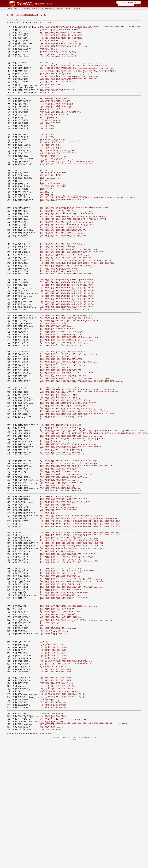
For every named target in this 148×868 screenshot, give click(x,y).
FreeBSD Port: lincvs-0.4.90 (52, 103)
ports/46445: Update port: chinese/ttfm (56, 702)
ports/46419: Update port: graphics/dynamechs (59, 650)
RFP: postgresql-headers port (52, 735)
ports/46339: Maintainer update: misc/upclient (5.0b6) (63, 509)
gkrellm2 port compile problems (53, 160)
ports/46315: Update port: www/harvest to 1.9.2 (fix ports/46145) (67, 435)
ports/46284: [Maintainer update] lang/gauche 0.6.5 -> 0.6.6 (65, 370)
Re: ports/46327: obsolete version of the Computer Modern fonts (67, 477)
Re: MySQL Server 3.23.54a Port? (54, 181)
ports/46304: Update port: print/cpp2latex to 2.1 (61, 412)
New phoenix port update (50, 203)
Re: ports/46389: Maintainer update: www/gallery (61, 572)
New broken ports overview (51, 197)
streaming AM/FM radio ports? (52, 739)
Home (10, 9)
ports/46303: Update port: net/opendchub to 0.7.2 (61, 403)
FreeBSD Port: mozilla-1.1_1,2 (53, 105)
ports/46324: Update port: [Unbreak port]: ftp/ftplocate (64, 466)
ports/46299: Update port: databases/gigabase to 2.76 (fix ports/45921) (70, 394)
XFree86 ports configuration (52, 837)
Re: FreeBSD (46, 99)
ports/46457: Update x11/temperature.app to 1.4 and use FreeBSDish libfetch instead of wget (78, 728)
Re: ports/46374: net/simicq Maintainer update (60, 552)
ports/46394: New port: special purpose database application (65, 587)
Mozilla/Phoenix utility (50, 177)
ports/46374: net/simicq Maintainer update (58, 550)
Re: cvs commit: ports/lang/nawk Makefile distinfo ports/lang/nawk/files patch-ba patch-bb (78, 77)
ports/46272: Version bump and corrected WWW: (59, 312)
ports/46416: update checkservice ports (56, 644)
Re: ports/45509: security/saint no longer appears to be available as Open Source (74, 240)
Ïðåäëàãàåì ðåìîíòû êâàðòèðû (52, 854)
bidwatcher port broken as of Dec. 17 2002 (58, 56)
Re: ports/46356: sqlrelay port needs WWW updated (61, 526)
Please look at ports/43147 (51, 212)
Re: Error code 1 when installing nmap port (59, 92)
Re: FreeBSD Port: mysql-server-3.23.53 (57, 117)
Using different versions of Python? (55, 800)
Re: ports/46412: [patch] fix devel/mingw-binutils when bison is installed (72, 635)
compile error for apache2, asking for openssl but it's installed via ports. (72, 71)
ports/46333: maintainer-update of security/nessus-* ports (64, 485)
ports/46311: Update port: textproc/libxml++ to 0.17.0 (63, 427)
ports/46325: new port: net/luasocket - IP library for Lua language (68, 470)
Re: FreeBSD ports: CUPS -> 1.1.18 (54, 130)
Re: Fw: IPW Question (49, 134)
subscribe (44, 752)
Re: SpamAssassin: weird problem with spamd (58, 737)
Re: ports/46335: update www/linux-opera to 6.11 (61, 496)
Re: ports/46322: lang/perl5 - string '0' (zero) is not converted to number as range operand (80, 457)
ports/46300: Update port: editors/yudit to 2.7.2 (61, 396)
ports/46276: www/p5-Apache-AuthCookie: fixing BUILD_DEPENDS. (66, 318)
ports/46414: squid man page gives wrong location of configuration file (70, 641)
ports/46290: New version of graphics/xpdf (58, 383)
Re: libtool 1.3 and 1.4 (50, 164)
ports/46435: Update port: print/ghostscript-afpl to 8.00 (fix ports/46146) (72, 689)
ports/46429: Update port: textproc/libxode (58, 674)
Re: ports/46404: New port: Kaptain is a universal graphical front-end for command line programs (81, 609)
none (42, 204)
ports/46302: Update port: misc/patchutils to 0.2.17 (62, 400)
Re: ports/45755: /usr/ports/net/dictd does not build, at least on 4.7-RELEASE (73, 251)
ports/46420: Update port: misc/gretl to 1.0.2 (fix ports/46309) (67, 652)
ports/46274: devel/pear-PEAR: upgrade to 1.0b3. (60, 316)
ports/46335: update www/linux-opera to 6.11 (58, 489)
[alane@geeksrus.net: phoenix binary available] (60, 30)
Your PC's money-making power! (53, 846)
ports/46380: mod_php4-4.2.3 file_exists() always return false (66, 555)
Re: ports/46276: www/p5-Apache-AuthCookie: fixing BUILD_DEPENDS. (68, 325)
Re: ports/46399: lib (50, 600)
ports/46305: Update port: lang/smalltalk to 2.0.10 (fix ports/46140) (69, 414)
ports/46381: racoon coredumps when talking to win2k (62, 557)
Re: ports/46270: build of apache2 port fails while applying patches (69, 310)
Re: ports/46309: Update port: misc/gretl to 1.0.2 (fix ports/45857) (69, 423)
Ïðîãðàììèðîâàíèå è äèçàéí (51, 856)
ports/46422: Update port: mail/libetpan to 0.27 (60, 655)
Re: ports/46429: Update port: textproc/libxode (61, 676)
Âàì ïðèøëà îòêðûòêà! (49, 852)
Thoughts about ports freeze (52, 755)
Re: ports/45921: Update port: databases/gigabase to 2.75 (64, 262)
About (16, 9)
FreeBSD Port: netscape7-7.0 (52, 125)
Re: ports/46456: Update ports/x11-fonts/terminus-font (63, 726)
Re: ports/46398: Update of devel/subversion (59, 594)
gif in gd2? (45, 142)
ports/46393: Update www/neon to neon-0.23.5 (58, 585)
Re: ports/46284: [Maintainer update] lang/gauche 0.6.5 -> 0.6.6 (68, 372)
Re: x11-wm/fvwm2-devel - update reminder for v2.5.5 (63, 813)
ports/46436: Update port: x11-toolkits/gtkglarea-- (61, 691)
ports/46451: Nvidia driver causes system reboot (60, 717)
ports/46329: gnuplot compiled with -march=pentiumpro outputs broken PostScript (73, 479)
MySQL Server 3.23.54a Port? (52, 179)
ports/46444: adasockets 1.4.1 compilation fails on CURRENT (65, 700)
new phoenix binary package (51, 201)
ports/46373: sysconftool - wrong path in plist (60, 546)
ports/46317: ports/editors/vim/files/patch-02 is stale (63, 438)
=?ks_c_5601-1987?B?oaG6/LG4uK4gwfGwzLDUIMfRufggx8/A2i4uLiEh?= (66, 28)
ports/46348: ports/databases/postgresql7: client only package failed (69, 514)
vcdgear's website (47, 809)
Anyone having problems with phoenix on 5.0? (58, 45)
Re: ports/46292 (47, 385)
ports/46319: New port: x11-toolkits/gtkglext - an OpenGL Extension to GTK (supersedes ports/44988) (82, 446)
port (42, 219)
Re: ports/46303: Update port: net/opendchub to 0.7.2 (63, 410)
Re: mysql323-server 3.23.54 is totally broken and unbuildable (67, 186)
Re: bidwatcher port (49, 54)
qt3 (42, 733)
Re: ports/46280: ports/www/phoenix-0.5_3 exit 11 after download (68, 329)
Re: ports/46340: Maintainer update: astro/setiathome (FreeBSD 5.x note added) (74, 512)
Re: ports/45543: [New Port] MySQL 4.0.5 (57, 242)
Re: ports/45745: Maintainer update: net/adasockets (61, 249)
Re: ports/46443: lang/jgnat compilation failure (61, 698)
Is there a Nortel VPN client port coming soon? (60, 162)
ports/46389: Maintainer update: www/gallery (58, 570)
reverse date (48, 22)
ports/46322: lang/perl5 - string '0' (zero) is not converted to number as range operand (77, 455)
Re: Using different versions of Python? (58, 802)
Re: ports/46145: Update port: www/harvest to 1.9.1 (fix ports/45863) (69, 290)
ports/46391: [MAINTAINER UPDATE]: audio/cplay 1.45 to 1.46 (65, 583)
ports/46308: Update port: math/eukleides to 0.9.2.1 (62, 420)
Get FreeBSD (25, 9)
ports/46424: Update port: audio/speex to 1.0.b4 (60, 659)
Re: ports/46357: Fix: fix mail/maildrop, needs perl (63, 531)
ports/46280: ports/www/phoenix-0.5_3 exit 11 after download (65, 327)
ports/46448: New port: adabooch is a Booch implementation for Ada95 (69, 711)
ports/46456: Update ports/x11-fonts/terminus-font (61, 724)
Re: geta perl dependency (51, 138)
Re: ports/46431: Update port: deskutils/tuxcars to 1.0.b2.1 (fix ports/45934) (74, 681)
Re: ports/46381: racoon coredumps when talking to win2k (64, 559)
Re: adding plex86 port (50, 43)
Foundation (78, 9)
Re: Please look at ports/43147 (54, 214)
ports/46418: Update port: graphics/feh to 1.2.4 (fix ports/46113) (68, 648)
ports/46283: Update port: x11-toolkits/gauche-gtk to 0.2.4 (65, 361)
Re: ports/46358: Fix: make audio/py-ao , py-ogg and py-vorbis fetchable (71, 540)
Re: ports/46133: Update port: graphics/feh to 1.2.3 (62, 282)
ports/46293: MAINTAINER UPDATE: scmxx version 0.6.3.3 (63, 386)
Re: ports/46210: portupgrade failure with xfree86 (61, 295)
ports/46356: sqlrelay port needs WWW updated (59, 524)
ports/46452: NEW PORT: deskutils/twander (57, 720)
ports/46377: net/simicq (50, 553)
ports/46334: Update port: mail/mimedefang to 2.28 (61, 487)
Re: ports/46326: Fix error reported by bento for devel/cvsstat (67, 474)
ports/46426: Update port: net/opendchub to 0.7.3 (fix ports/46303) (68, 668)
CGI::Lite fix (46, 69)
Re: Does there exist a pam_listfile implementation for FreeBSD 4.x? (69, 86)
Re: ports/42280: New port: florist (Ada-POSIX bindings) (64, 227)
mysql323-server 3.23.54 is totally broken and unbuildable (64, 184)
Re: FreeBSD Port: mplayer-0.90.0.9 (55, 114)
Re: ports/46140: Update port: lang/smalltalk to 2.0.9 (63, 284)
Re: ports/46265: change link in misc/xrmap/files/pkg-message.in (67, 299)
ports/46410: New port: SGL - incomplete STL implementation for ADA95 (69, 631)
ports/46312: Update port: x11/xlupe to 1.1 (58, 429)
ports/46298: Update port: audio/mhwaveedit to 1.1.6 (62, 392)
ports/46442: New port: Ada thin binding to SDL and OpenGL (64, 694)
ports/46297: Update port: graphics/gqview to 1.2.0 (61, 390)
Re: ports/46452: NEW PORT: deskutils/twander (60, 722)
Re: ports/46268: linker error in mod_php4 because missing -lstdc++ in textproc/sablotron (78, 305)
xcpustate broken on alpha (51, 822)
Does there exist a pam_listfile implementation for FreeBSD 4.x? (67, 84)
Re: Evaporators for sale (51, 95)
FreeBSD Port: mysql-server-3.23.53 (55, 115)
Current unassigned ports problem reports (57, 75)
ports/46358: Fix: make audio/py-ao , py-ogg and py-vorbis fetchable (69, 538)
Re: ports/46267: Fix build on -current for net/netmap (63, 301)
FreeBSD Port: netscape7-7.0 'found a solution (60, 127)
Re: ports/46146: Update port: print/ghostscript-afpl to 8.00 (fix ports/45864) (73, 292)
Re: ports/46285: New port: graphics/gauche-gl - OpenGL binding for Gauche (72, 375)
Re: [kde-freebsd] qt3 (49, 32)
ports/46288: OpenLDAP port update (54, 379)
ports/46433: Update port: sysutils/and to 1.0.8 (60, 685)
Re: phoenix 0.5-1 (47, 208)
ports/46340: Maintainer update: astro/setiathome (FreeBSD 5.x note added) (71, 511)
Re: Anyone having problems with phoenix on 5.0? (61, 47)
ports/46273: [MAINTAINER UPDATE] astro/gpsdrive (60, 314)
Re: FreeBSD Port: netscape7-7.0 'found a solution (62, 129)
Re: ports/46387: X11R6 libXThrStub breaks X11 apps (62, 565)
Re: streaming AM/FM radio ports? (55, 741)
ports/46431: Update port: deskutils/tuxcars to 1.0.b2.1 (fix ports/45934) (71, 679)
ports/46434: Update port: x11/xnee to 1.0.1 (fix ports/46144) (66, 687)
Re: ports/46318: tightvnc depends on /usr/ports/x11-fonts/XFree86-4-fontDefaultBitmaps (77, 444)
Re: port (44, 221)
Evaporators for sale (49, 93)
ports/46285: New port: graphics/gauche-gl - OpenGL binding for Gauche (69, 373)
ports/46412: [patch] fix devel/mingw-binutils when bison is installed (69, 633)
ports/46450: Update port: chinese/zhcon (57, 715)
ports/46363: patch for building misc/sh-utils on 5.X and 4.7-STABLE (69, 542)
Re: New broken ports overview (53, 199)
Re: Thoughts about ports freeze (54, 757)
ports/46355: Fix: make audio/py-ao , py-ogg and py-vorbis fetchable (69, 520)
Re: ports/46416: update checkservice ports (59, 646)
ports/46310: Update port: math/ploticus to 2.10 (60, 425)
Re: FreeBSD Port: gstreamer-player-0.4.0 (57, 101)
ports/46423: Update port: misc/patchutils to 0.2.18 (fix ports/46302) (69, 657)
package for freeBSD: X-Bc (51, 206)
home (9, 22)
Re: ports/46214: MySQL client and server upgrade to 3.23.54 (65, 297)
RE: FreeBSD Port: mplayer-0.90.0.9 (55, 112)
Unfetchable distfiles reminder (53, 780)
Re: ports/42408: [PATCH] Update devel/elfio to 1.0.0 (62, 231)
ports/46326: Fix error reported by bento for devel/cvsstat (65, 472)
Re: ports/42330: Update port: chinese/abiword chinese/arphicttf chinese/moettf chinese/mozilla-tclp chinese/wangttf (89, 229)
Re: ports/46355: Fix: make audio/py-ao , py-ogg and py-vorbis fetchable (71, 522)
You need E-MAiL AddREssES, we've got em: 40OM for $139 (63, 845)
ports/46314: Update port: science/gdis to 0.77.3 (61, 433)
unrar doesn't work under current (54, 782)
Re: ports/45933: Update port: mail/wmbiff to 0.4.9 (61, 264)
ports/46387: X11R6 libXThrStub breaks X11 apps (60, 563)
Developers (60, 9)
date (41, 22)
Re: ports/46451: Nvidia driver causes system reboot (63, 718)
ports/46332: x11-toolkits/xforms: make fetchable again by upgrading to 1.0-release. (75, 481)
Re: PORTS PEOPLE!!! (49, 225)
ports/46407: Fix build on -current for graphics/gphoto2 (64, 627)
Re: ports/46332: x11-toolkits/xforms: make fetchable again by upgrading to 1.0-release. (78, 483)
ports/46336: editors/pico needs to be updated (59, 499)
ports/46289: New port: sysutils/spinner (57, 381)
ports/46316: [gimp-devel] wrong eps (55, 437)
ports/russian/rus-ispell (50, 730)
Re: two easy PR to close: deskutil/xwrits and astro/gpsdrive (66, 776)
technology (45, 754)
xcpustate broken (47, 820)
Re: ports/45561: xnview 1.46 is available (58, 244)
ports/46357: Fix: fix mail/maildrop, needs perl (60, 529)
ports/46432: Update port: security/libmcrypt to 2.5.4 (63, 683)
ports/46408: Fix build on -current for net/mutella (61, 629)
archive (18, 22)
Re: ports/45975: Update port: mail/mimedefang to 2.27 (63, 266)
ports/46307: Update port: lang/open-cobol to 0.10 (61, 418)
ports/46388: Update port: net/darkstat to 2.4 (59, 568)
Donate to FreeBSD (129, 2)
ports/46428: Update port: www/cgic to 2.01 (58, 672)
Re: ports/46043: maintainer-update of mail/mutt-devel (63, 272)
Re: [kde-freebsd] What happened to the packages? (61, 34)
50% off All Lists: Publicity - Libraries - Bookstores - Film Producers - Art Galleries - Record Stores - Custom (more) (90, 26)
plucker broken (46, 218)
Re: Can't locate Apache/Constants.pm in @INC (60, 62)
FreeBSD (43, 97)
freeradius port (47, 132)
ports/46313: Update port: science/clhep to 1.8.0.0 (61, 431)
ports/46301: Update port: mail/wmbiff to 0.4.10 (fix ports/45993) (68, 398)
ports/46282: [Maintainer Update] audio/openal (59, 359)
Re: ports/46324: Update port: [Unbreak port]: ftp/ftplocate (66, 468)
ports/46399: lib (47, 598)
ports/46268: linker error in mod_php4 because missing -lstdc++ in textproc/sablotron (76, 303)
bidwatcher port (47, 53)
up (13, 22)
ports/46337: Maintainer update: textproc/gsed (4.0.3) (63, 501)
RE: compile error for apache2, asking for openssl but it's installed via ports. (74, 73)
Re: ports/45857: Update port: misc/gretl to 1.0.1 (61, 257)
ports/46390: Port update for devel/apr (56, 581)
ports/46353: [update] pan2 (51, 516)
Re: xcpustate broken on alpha (53, 824)
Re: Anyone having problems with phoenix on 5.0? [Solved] (64, 51)
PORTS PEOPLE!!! (47, 223)
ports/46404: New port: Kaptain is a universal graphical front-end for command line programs (79, 607)
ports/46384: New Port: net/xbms (53, 561)
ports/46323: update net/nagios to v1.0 (56, 459)
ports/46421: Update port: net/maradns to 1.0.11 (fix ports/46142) (68, 654)
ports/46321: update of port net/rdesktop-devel (60, 453)
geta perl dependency (49, 136)
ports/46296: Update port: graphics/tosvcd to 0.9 (61, 388)
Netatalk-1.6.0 (46, 190)
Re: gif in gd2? (47, 143)
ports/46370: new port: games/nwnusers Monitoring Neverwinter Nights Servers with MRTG (76, 544)
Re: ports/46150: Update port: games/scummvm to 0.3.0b (63, 294)
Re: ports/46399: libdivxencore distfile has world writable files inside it (72, 603)
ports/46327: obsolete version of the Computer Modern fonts (65, 475)
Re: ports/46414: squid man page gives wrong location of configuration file (72, 642)
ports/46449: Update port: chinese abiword (58, 713)
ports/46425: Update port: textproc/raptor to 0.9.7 (61, 666)
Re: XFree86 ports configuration (54, 839)
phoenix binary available (50, 210)
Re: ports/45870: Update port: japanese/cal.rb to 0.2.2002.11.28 (67, 258)
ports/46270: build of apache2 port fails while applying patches (67, 309)
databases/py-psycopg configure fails (56, 82)
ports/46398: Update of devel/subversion (57, 592)
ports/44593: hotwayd (49, 232)
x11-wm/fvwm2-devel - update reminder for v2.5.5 (60, 811)
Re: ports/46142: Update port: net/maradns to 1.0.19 (62, 286)
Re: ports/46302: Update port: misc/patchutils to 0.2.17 (64, 401)
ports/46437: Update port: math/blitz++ (56, 692)
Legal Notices (56, 864)
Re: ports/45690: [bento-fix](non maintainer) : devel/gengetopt (66, 245)
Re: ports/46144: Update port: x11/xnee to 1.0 (59, 288)
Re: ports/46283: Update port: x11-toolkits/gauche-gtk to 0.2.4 (67, 368)
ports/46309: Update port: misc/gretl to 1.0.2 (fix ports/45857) (67, 422)
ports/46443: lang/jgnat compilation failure (58, 696)
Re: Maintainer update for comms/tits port (58, 173)
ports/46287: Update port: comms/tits (56, 377)
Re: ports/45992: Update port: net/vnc (56, 270)
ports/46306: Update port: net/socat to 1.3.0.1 (60, 416)
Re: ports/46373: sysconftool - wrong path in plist (62, 548)
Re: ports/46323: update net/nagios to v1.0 (59, 461)
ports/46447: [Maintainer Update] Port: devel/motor (61, 709)
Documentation (38, 9)
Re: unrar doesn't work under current (56, 783)
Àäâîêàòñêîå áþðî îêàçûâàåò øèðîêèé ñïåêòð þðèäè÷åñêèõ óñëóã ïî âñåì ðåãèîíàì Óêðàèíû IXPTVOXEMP (84, 848)
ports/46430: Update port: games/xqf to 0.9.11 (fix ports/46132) (67, 678)
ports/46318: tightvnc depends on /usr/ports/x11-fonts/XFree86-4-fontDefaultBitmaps (75, 442)
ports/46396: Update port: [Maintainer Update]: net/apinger (65, 589)
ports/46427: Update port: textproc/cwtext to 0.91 (61, 670)
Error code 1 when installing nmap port (56, 90)
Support (69, 9)
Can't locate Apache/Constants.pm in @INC (57, 60)
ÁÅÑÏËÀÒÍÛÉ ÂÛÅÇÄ (47, 850)
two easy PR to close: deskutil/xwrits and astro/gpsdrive (64, 774)
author (36, 22)
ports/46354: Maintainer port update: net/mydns (60, 518)
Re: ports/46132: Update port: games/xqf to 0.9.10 (61, 275)
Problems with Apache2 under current (55, 731)
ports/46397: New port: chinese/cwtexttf (57, 590)
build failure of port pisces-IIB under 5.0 (58, 58)
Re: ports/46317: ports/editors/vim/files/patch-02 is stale (66, 440)
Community (49, 9)
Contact (74, 866)
